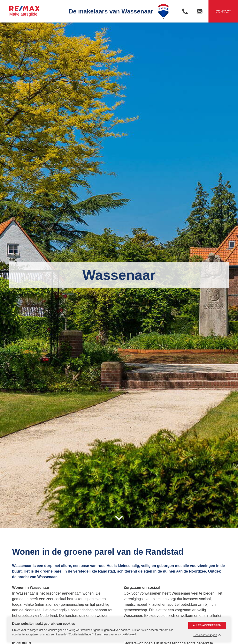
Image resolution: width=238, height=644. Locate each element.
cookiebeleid (128, 634)
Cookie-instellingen (205, 635)
